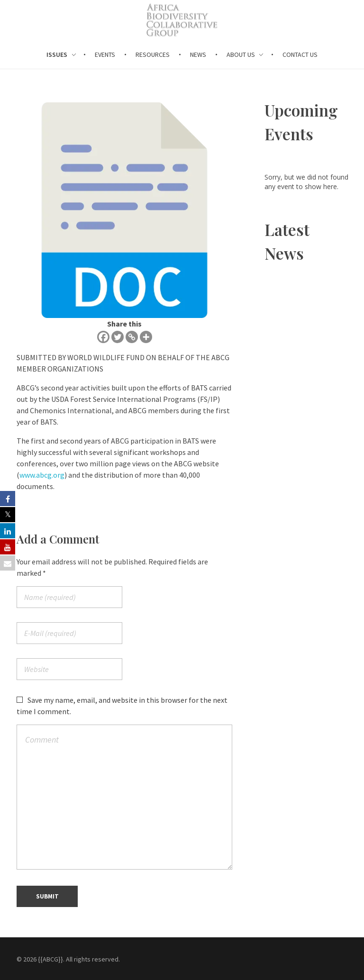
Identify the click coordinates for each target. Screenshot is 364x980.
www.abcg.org (42, 475)
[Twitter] (118, 337)
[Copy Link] (132, 337)
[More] (146, 337)
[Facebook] (103, 337)
